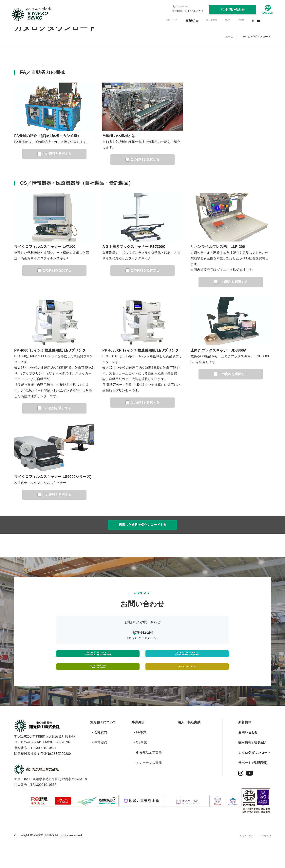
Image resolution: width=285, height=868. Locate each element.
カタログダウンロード (255, 772)
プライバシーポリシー (227, 854)
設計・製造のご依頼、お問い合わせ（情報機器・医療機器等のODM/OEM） (187, 658)
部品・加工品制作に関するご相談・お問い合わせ (98, 681)
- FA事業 (140, 752)
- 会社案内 (100, 752)
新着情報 (245, 741)
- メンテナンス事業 (148, 782)
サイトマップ (261, 854)
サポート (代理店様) (253, 782)
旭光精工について (103, 741)
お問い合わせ (248, 752)
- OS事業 (140, 762)
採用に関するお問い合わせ (187, 681)
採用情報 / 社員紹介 (253, 762)
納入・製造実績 (189, 741)
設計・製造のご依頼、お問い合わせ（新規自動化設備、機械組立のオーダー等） (98, 658)
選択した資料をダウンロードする (142, 525)
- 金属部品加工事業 (148, 772)
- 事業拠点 (100, 762)
